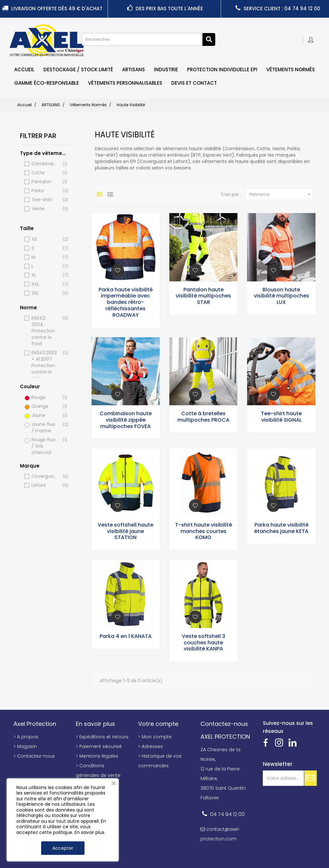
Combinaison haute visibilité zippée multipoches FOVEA (126, 420)
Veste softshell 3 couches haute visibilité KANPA (204, 643)
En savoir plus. (90, 832)
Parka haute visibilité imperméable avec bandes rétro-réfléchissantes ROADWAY (126, 302)
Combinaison (45, 164)
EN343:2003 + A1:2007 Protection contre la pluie (45, 365)
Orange (45, 406)
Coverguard (45, 476)
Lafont (45, 485)
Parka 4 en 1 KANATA (126, 636)
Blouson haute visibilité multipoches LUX (281, 296)
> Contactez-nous (34, 756)
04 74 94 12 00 (227, 814)
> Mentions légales (97, 756)
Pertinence (281, 194)
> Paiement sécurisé (99, 746)
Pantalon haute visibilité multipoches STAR (203, 296)
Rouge (45, 397)
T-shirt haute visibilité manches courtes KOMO (204, 531)
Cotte (45, 173)
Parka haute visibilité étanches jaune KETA (281, 528)
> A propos (26, 737)
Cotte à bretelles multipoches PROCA (203, 417)
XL (45, 275)
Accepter (63, 848)
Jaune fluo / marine (45, 427)
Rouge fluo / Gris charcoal (45, 446)
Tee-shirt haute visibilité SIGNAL (281, 417)
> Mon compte (155, 737)
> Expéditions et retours (102, 737)
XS (45, 239)
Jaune (45, 415)
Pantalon (45, 182)
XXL (45, 284)
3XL (45, 293)
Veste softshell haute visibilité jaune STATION (125, 531)
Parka (45, 191)
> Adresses (151, 746)
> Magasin (25, 746)
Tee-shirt (45, 200)
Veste (45, 209)
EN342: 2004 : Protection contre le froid (45, 331)
